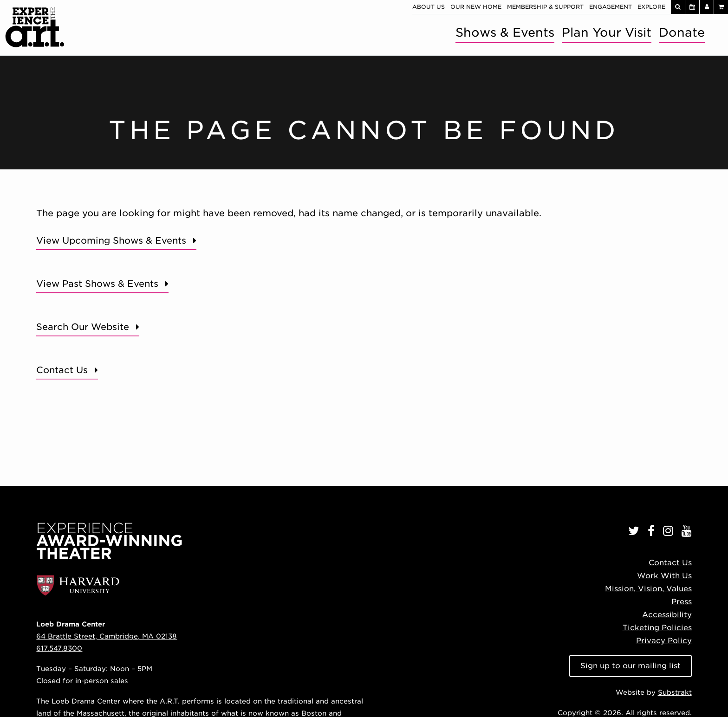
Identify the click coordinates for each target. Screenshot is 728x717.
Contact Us (62, 370)
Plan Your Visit (607, 32)
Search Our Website (83, 327)
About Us (429, 7)
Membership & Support (545, 7)
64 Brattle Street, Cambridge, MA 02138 (107, 636)
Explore (651, 7)
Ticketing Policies (657, 628)
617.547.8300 (59, 648)
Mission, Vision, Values (648, 589)
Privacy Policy (664, 641)
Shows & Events (505, 32)
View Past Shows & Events (97, 284)
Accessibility (667, 615)
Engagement (611, 7)
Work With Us (664, 576)
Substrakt (675, 692)
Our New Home (476, 7)
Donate (682, 32)
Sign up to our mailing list (630, 666)
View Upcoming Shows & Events (111, 241)
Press (682, 602)
